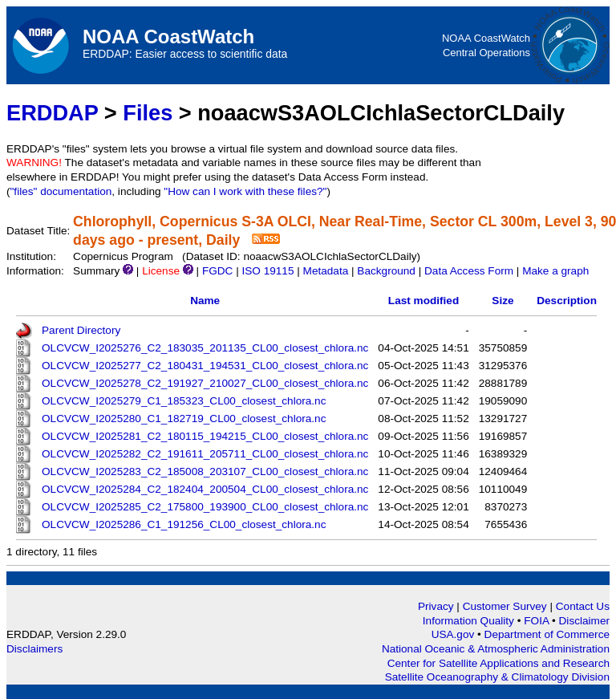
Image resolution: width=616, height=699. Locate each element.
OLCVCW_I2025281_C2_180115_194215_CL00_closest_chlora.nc (205, 436)
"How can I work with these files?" (245, 191)
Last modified (423, 301)
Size (503, 301)
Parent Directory (81, 330)
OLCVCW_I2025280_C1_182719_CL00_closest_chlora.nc (184, 419)
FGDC (218, 271)
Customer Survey (505, 606)
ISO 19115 (267, 271)
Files (148, 113)
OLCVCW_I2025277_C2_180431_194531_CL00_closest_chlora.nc (205, 366)
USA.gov (454, 634)
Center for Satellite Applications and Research (498, 663)
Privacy (436, 606)
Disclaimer (584, 621)
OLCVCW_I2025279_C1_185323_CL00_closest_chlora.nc (184, 401)
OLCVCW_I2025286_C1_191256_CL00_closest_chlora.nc (184, 524)
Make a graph (555, 271)
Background (386, 271)
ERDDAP (52, 113)
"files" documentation (61, 191)
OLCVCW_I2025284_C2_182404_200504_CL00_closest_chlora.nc (205, 489)
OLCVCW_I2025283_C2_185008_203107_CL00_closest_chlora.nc (205, 471)
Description (567, 301)
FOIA (538, 621)
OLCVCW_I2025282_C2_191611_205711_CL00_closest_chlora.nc (205, 454)
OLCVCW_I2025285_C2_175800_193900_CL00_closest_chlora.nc (205, 507)
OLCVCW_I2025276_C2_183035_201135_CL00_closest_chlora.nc (205, 348)
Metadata (326, 271)
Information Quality (470, 621)
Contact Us (583, 606)
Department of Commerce (547, 634)
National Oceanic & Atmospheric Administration (496, 649)
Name (205, 301)
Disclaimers (34, 649)
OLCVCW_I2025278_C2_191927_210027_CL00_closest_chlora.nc (205, 383)
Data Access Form (469, 271)
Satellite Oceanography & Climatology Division (497, 677)
